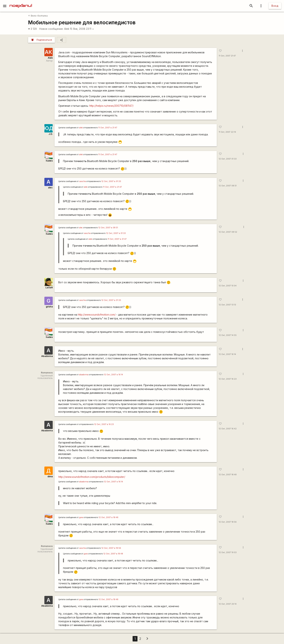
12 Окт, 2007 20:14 (228, 604)
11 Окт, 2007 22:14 (227, 132)
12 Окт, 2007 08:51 (228, 186)
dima (50, 476)
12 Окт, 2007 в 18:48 (108, 517)
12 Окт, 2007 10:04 (228, 286)
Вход (275, 6)
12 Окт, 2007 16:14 (227, 354)
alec (50, 188)
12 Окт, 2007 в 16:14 (113, 375)
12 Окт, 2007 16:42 (228, 429)
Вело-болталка (38, 16)
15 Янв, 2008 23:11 (82, 29)
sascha (83, 181)
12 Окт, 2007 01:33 (228, 159)
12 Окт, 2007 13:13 (227, 305)
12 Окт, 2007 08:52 (228, 232)
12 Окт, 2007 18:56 (228, 522)
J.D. (51, 134)
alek (81, 128)
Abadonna (47, 356)
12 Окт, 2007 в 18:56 (111, 548)
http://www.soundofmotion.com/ (97, 315)
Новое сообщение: (51, 29)
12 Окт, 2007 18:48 (228, 475)
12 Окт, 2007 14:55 (228, 335)
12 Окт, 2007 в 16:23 (104, 424)
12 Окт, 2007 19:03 (228, 552)
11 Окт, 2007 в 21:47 (108, 128)
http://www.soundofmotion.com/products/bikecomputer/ (92, 477)
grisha (49, 307)
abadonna (84, 375)
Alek (67, 29)
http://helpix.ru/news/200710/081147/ (111, 106)
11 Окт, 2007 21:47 (227, 56)
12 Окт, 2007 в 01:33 (111, 181)
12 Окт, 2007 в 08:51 (108, 228)
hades (49, 161)
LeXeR (49, 288)
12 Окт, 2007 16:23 (228, 379)
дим (81, 517)
